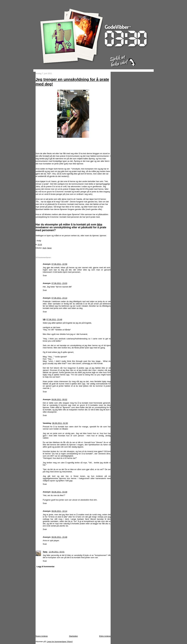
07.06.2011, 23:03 (59, 283)
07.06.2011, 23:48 (54, 319)
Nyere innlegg (42, 636)
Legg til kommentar (46, 566)
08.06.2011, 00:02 (59, 399)
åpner (49, 248)
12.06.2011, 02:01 (57, 552)
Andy (44, 248)
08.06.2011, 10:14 (59, 511)
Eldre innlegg (105, 636)
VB (44, 319)
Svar (45, 275)
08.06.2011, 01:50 (60, 423)
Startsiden (73, 636)
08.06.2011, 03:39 (59, 492)
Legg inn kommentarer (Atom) (60, 642)
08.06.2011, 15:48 (59, 537)
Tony (45, 552)
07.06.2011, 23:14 (59, 298)
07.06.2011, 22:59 (59, 264)
